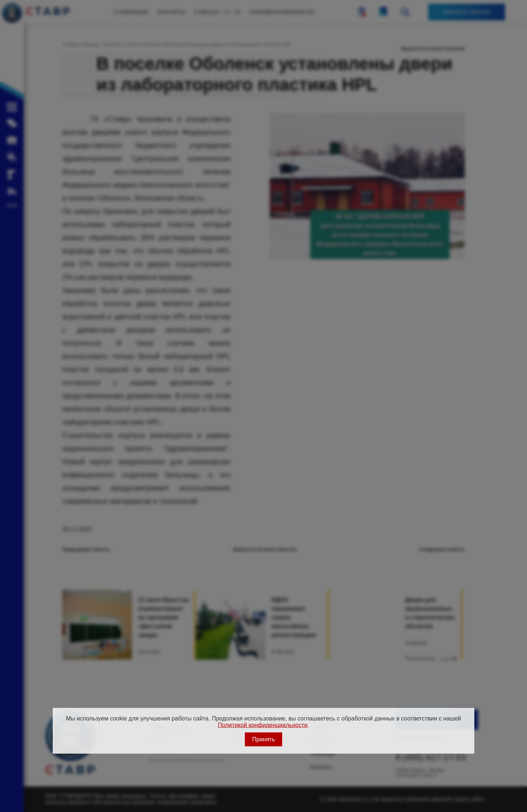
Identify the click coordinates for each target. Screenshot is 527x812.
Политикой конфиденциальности (263, 725)
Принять (264, 739)
